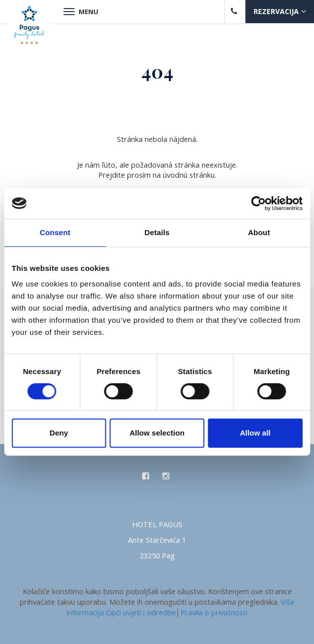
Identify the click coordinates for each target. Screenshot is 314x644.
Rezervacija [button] (280, 11)
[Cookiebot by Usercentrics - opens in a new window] (258, 203)
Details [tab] (157, 232)
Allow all (255, 433)
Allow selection (157, 433)
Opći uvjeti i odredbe (141, 612)
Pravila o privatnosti (214, 612)
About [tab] (259, 232)
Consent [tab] (55, 232)
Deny (59, 433)
